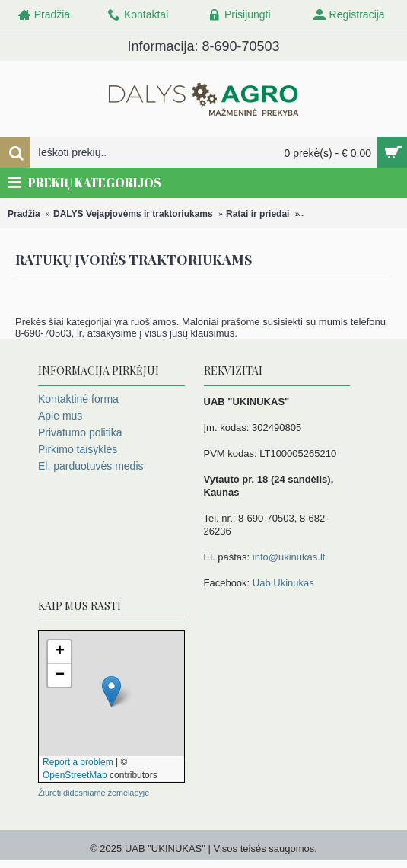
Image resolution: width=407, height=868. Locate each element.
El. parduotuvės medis (91, 466)
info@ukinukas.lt (289, 557)
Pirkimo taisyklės (78, 449)
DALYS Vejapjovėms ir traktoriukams (133, 214)
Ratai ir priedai (258, 214)
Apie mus (60, 416)
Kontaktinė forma (78, 399)
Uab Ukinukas (283, 583)
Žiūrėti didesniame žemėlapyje (94, 793)
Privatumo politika (80, 432)
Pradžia (24, 214)
